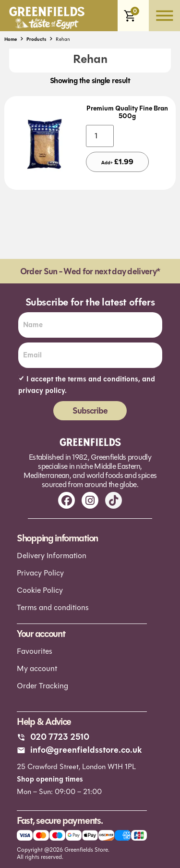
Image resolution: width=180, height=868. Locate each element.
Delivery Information (52, 556)
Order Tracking (42, 686)
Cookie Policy (40, 590)
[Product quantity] (100, 136)
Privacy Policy (40, 573)
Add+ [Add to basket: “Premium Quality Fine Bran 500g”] (117, 162)
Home (11, 39)
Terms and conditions (53, 607)
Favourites (35, 651)
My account (37, 668)
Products (36, 39)
